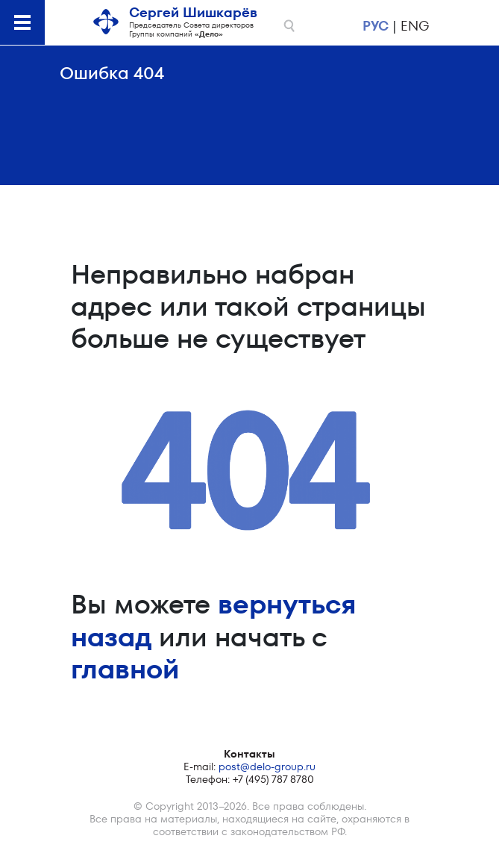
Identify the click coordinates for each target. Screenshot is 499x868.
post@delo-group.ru (267, 766)
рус (376, 26)
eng (415, 26)
